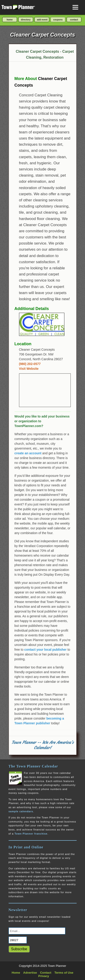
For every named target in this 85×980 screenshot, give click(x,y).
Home (16, 973)
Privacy (44, 976)
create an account (28, 453)
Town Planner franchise (31, 834)
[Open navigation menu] (75, 7)
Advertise (30, 973)
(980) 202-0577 (30, 364)
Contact (46, 973)
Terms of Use (64, 973)
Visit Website (29, 369)
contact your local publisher (45, 650)
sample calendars (21, 811)
